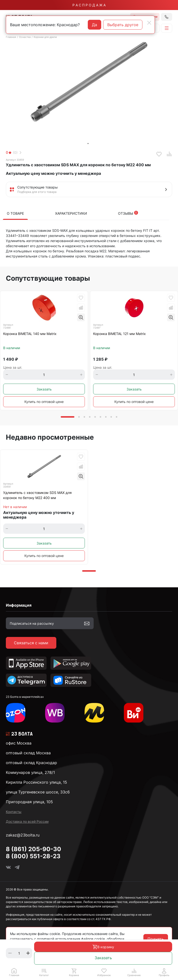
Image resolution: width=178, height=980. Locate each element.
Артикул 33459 (15, 160)
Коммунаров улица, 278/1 (30, 772)
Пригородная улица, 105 (29, 802)
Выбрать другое (123, 25)
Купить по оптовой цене (44, 402)
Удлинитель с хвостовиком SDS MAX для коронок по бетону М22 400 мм (37, 495)
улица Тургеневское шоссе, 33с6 (38, 792)
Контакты (14, 812)
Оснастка (25, 37)
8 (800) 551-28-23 (33, 856)
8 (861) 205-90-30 (34, 849)
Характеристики (71, 213)
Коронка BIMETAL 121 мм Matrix (119, 334)
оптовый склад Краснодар (31, 763)
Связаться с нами (31, 643)
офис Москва (19, 743)
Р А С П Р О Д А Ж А (89, 5)
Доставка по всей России (27, 821)
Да (94, 25)
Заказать (103, 958)
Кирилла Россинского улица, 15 (36, 782)
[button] (44, 972)
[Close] (149, 23)
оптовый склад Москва (28, 753)
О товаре (15, 213)
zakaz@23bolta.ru (23, 835)
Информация (19, 605)
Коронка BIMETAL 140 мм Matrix (30, 334)
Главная (11, 37)
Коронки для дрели (45, 37)
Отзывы (128, 213)
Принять (156, 939)
